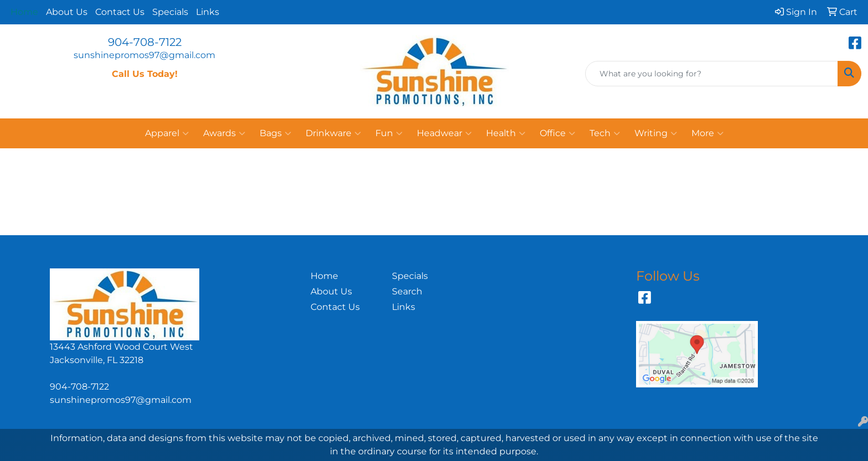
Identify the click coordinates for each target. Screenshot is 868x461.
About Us (67, 12)
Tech (605, 133)
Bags (275, 133)
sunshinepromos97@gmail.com (144, 55)
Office (557, 133)
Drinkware (333, 133)
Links (208, 12)
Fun (389, 133)
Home (324, 276)
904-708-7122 (145, 42)
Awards (224, 133)
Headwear (444, 133)
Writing (656, 133)
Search (407, 291)
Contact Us (120, 12)
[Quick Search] (712, 74)
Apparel (167, 133)
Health (506, 133)
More (707, 133)
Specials (170, 12)
